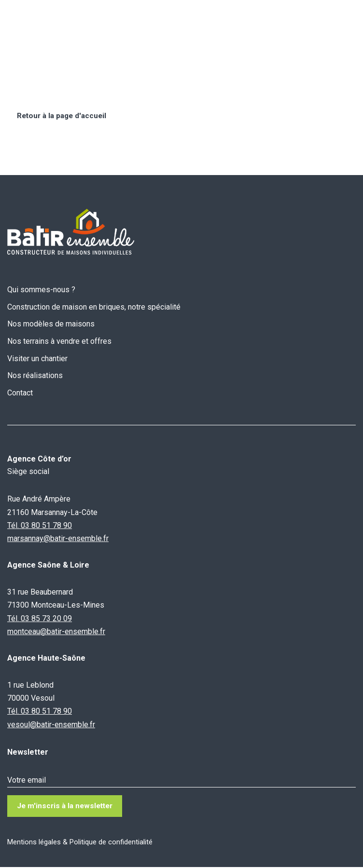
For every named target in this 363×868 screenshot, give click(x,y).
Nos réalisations (35, 376)
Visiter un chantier (37, 359)
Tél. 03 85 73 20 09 (40, 618)
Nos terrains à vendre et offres (59, 342)
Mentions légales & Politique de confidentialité (80, 843)
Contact (20, 393)
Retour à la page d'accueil (64, 116)
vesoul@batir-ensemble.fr (51, 725)
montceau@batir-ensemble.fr (56, 631)
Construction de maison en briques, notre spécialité (94, 307)
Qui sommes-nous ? (41, 290)
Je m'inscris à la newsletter (67, 807)
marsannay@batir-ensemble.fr (58, 539)
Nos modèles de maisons (51, 324)
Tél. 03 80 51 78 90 (40, 525)
